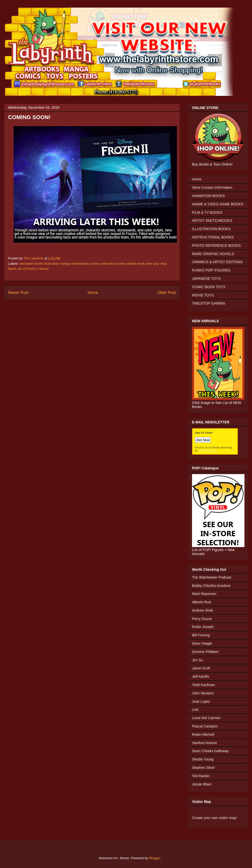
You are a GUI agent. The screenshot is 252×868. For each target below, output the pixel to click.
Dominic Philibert (205, 652)
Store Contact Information (212, 187)
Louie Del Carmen (206, 718)
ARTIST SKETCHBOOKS (212, 221)
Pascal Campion (205, 726)
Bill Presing (201, 635)
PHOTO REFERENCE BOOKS (216, 246)
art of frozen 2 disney (33, 269)
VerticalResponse (208, 450)
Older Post (167, 293)
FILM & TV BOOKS (207, 212)
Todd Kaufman (203, 685)
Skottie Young (203, 759)
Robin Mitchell (203, 735)
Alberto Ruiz (202, 602)
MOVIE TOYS (203, 295)
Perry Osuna (202, 619)
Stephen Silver (203, 768)
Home (93, 293)
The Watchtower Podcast (212, 577)
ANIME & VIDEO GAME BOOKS (218, 204)
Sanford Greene (205, 743)
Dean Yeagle (202, 643)
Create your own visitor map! (214, 818)
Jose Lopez (201, 701)
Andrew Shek (202, 610)
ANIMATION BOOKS (208, 196)
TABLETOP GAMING (209, 303)
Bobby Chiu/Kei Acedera (211, 586)
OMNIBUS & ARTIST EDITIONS (217, 262)
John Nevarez (203, 693)
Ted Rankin (201, 776)
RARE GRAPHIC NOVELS (213, 254)
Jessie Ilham (202, 784)
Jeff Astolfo (201, 676)
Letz (195, 710)
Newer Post (18, 293)
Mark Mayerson (204, 594)
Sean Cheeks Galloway (210, 751)
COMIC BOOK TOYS (209, 287)
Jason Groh (201, 668)
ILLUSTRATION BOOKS (211, 229)
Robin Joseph (203, 627)
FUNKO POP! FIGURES (211, 270)
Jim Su (197, 660)
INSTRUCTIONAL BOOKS (213, 237)
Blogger (154, 858)
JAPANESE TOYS (206, 279)
